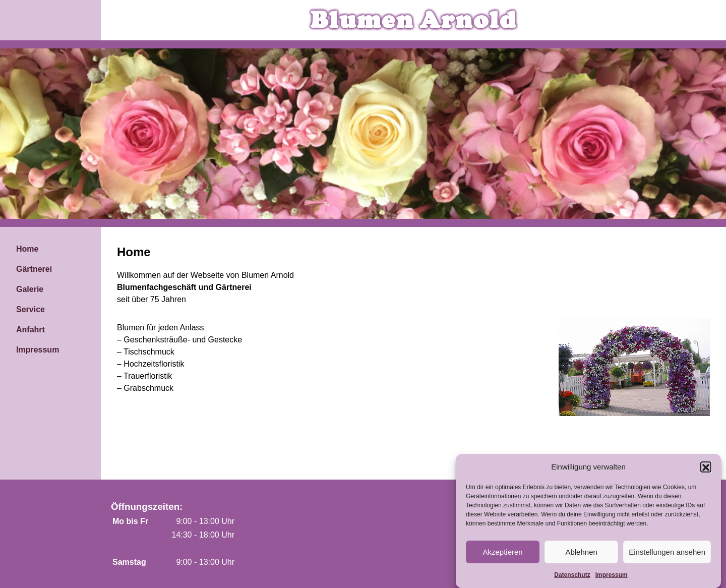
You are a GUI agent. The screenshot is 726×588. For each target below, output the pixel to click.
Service (31, 309)
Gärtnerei (34, 269)
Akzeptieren (502, 555)
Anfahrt (31, 330)
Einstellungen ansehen (667, 555)
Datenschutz (572, 579)
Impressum (612, 579)
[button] (706, 471)
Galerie (30, 289)
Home (27, 249)
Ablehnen (581, 555)
